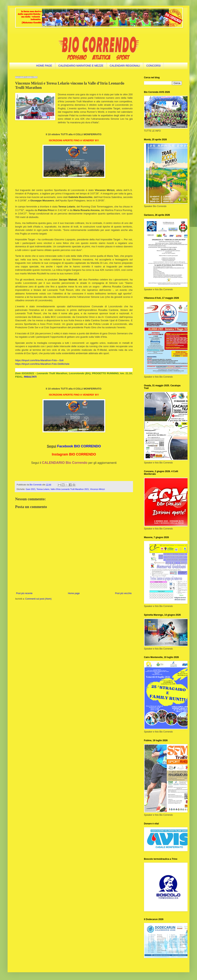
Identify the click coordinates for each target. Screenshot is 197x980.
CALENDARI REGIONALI (125, 66)
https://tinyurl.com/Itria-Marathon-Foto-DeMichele (42, 364)
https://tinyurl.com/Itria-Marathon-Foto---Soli (39, 360)
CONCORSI (154, 66)
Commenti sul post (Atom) (38, 599)
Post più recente (24, 593)
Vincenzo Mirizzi (97, 489)
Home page (74, 593)
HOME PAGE (44, 66)
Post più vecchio (123, 593)
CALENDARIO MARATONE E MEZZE (81, 66)
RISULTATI (30, 377)
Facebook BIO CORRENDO (79, 446)
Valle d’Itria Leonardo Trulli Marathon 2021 (70, 489)
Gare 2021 (31, 489)
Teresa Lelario (43, 489)
